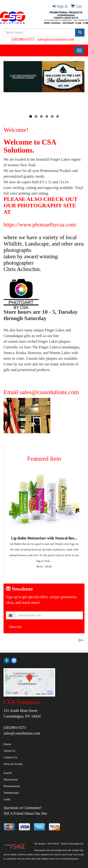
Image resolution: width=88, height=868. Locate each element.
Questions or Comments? (23, 808)
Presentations (12, 786)
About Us (9, 751)
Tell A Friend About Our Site (25, 813)
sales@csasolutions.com (56, 39)
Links (7, 799)
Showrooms (11, 779)
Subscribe (15, 627)
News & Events (13, 764)
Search (8, 773)
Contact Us (10, 757)
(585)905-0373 (23, 39)
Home (7, 744)
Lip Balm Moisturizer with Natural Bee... (44, 538)
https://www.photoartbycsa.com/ (40, 225)
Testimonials (11, 793)
